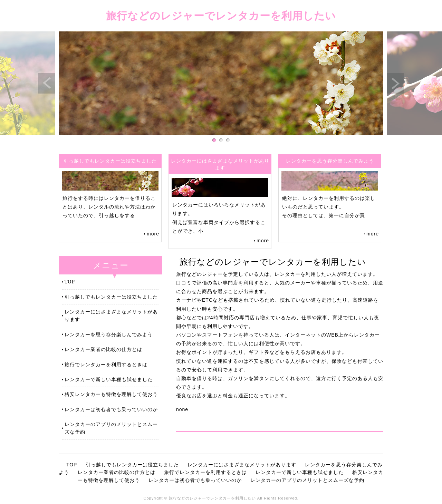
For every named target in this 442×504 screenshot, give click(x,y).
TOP (70, 282)
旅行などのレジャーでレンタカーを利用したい (221, 15)
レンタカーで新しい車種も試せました (109, 379)
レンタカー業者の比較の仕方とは (103, 349)
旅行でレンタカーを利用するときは (106, 364)
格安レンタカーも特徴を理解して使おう (111, 394)
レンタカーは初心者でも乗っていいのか (111, 409)
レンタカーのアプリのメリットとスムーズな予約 (111, 428)
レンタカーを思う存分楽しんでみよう (109, 334)
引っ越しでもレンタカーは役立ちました (111, 297)
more (153, 234)
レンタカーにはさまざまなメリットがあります (111, 315)
